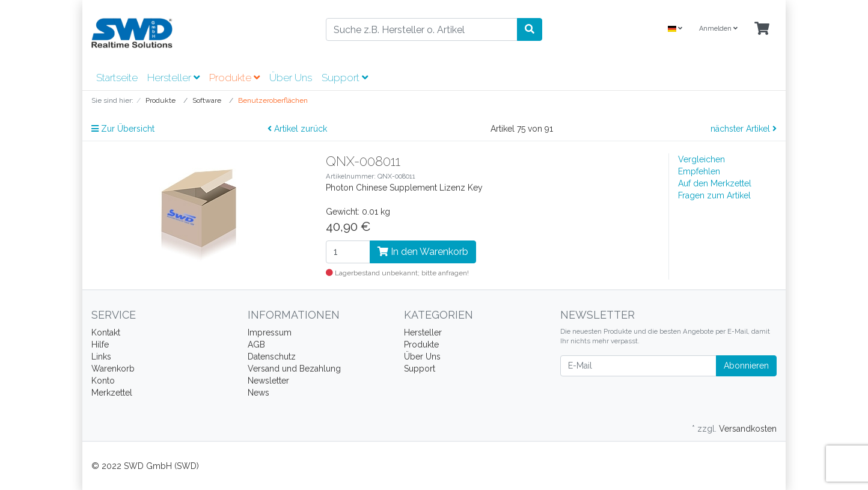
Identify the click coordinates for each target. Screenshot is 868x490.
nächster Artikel (744, 129)
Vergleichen (701, 159)
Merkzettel (112, 393)
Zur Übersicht (123, 129)
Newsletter (268, 381)
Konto (103, 381)
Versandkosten (748, 429)
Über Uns (291, 78)
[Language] (675, 29)
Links (101, 357)
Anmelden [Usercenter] (718, 29)
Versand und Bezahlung (294, 369)
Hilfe (100, 345)
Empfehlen (699, 171)
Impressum (270, 332)
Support (345, 78)
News (258, 393)
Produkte (234, 78)
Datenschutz (272, 357)
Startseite (117, 78)
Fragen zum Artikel (714, 195)
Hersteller (173, 78)
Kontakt (106, 332)
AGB (256, 345)
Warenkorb (113, 369)
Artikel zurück (297, 129)
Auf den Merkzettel (715, 183)
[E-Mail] (638, 366)
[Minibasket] (762, 29)
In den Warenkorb (423, 252)
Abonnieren (746, 366)
